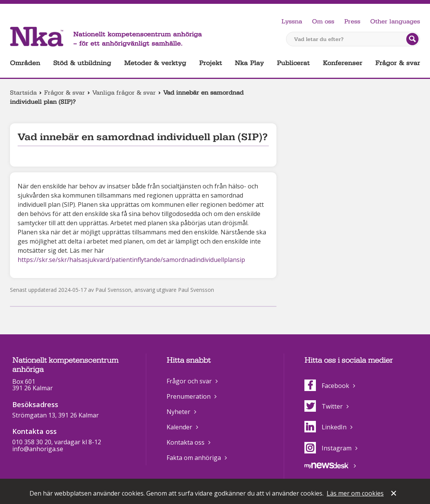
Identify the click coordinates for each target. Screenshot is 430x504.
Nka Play (249, 63)
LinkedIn (325, 432)
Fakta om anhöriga (194, 463)
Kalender (179, 432)
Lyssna (292, 21)
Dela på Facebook (15, 301)
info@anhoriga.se (38, 454)
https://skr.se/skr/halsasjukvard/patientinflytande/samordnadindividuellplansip (131, 260)
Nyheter (178, 417)
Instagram (328, 453)
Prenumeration (189, 402)
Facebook (327, 391)
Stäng (394, 494)
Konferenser (343, 63)
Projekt (211, 63)
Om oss (323, 21)
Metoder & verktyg (155, 63)
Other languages (395, 21)
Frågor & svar (398, 63)
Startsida (23, 93)
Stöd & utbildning (82, 63)
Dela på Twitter (27, 301)
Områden (25, 63)
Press (352, 21)
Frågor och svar (189, 386)
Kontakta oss (186, 448)
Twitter (324, 412)
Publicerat (293, 63)
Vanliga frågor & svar (124, 93)
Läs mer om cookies (355, 493)
